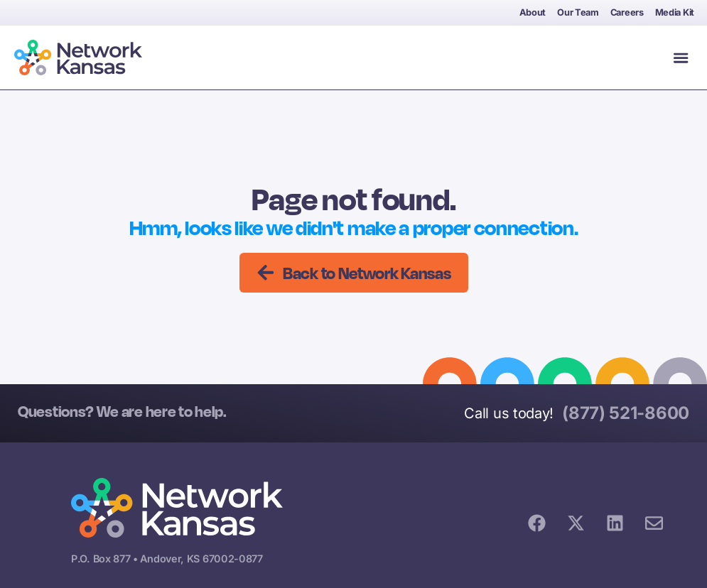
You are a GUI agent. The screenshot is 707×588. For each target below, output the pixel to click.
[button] (681, 58)
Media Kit (675, 12)
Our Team (578, 12)
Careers (627, 12)
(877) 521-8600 (626, 413)
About (533, 12)
